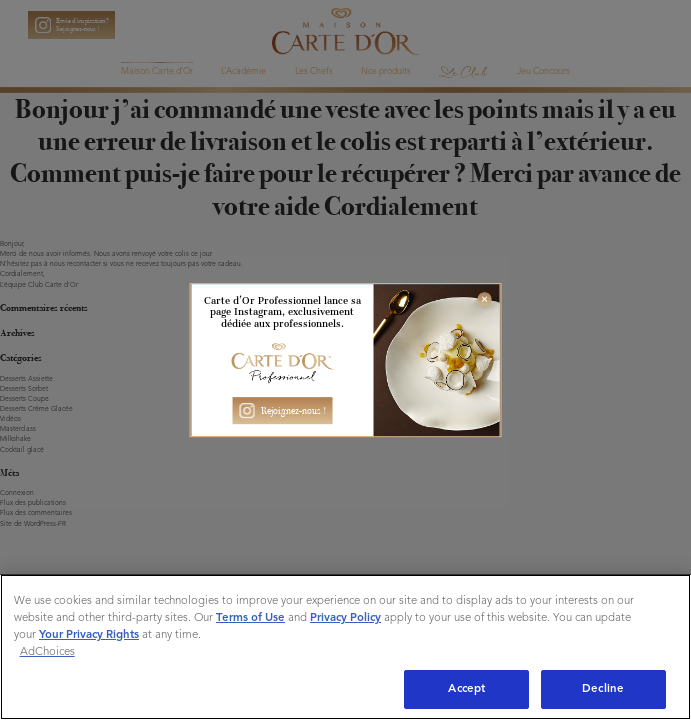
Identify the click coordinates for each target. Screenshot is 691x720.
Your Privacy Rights (89, 635)
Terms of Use (250, 618)
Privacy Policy (345, 618)
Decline (603, 689)
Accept (466, 689)
